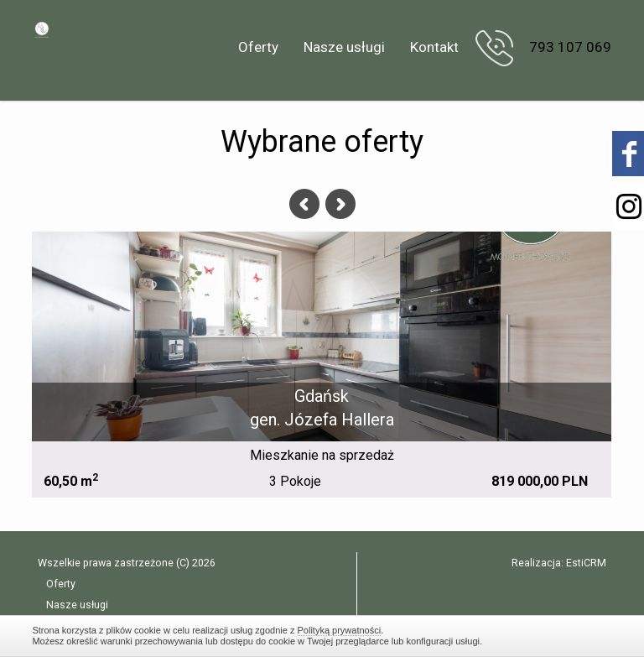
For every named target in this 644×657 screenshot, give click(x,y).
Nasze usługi (344, 47)
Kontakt (434, 47)
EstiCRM (586, 563)
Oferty (258, 47)
